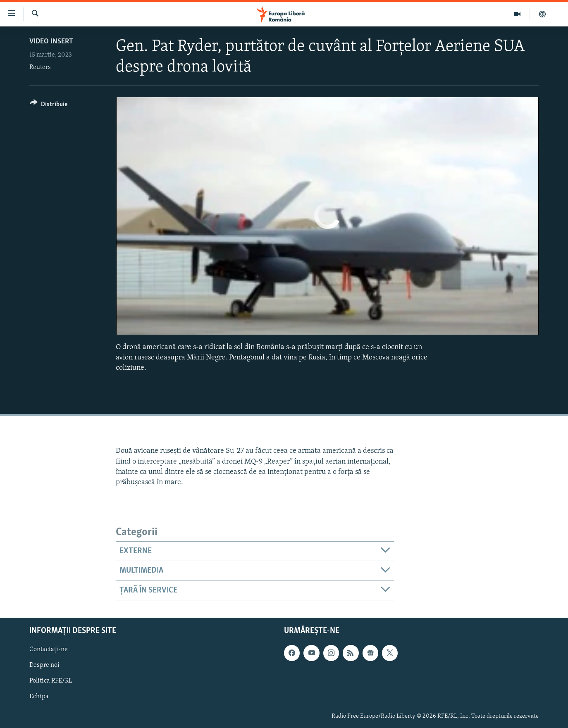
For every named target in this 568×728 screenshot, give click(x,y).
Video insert (51, 42)
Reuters (40, 67)
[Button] (49, 106)
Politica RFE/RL (51, 681)
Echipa (39, 697)
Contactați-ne (49, 649)
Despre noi (44, 666)
